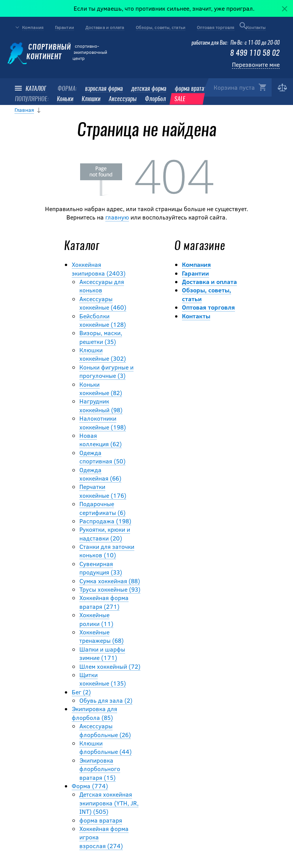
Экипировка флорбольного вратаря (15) (100, 769)
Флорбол (155, 99)
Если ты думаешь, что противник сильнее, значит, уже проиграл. (167, 8)
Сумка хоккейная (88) (110, 581)
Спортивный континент (39, 53)
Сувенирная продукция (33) (101, 568)
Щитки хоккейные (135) (103, 679)
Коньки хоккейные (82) (101, 388)
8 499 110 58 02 (255, 53)
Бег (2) (81, 692)
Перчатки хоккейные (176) (103, 491)
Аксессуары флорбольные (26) (105, 730)
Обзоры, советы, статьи (161, 27)
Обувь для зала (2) (106, 700)
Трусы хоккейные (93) (110, 589)
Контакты (256, 27)
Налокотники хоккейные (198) (103, 422)
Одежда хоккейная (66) (100, 474)
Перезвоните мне (256, 64)
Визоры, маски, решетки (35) (101, 337)
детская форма (149, 89)
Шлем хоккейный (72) (110, 666)
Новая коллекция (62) (101, 440)
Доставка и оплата (105, 27)
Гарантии (64, 27)
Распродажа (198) (105, 521)
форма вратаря (192, 89)
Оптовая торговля (216, 27)
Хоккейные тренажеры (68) (101, 636)
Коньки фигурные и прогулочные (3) (106, 371)
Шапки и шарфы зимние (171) (102, 653)
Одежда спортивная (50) (102, 457)
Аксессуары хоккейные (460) (103, 303)
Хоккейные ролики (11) (96, 619)
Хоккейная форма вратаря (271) (104, 602)
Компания (33, 27)
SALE (180, 99)
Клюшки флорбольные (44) (105, 747)
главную (117, 217)
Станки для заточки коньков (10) (107, 551)
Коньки (65, 99)
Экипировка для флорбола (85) (94, 713)
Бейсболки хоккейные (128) (103, 320)
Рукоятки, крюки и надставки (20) (105, 533)
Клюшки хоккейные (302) (103, 354)
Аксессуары (123, 99)
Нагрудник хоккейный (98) (101, 405)
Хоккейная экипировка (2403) (99, 269)
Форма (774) (90, 786)
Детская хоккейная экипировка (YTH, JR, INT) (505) (109, 803)
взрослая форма (104, 89)
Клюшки (91, 99)
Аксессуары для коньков (102, 286)
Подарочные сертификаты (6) (102, 508)
